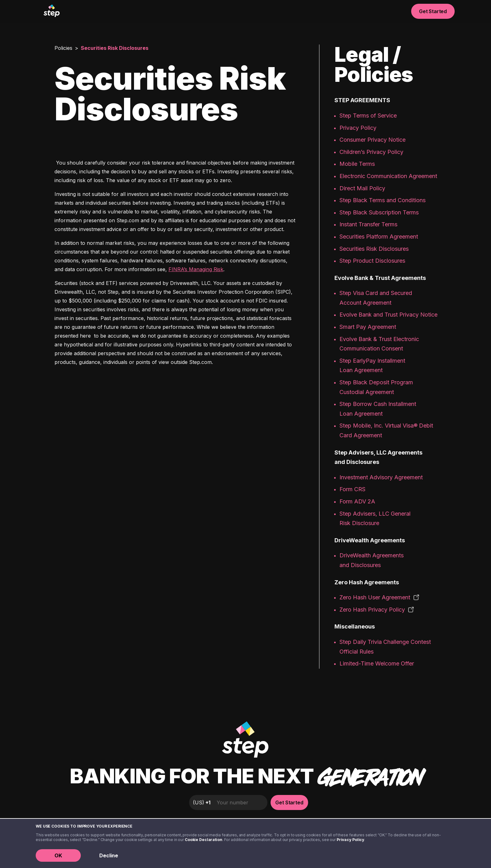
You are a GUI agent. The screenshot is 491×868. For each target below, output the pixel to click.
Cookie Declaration (204, 840)
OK (58, 855)
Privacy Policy (350, 840)
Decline (109, 855)
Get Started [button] (433, 11)
